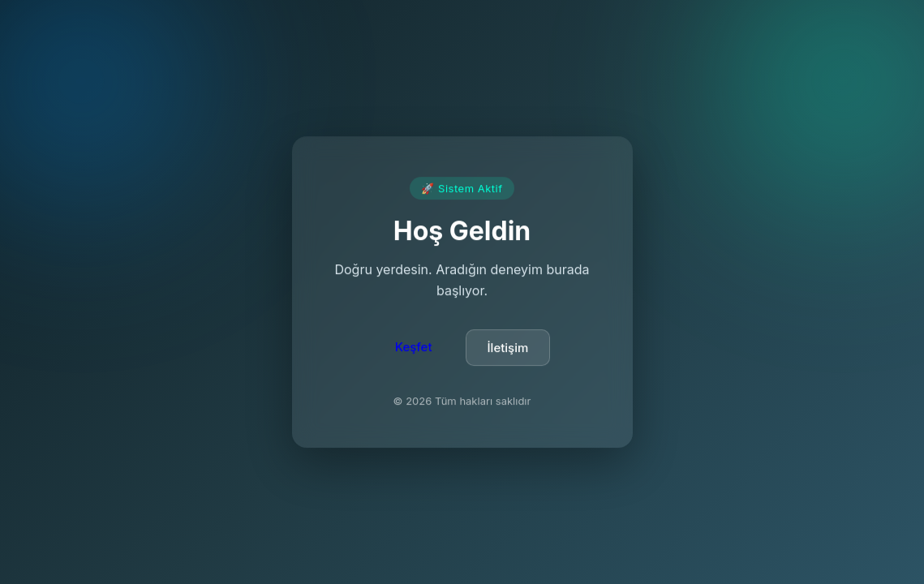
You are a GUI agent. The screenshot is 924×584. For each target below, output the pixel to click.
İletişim (508, 349)
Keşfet (414, 348)
